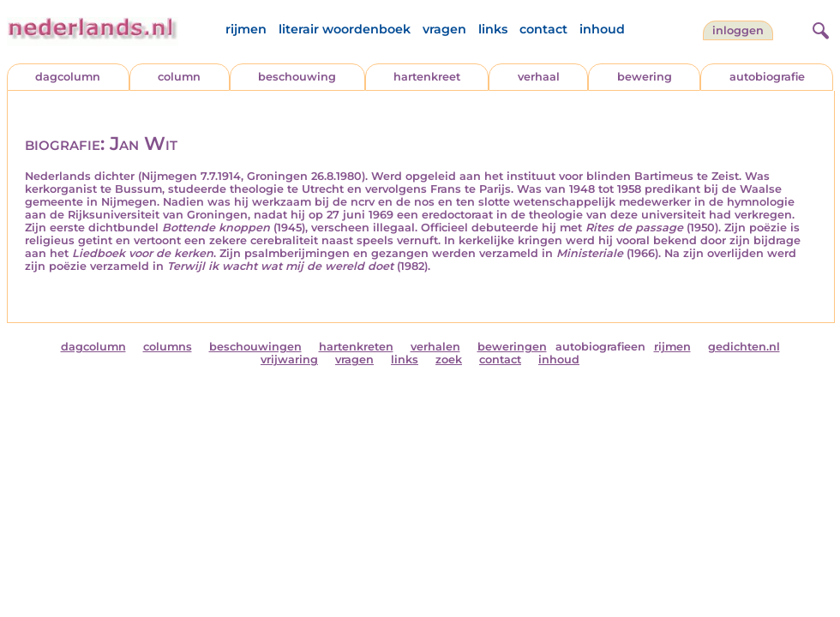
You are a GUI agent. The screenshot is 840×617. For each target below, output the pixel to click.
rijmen (246, 29)
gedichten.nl (744, 347)
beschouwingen (255, 347)
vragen (444, 29)
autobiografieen (600, 347)
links (493, 29)
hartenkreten (356, 347)
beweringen (512, 347)
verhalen (435, 347)
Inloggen (738, 30)
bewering (645, 77)
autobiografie (767, 77)
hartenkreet (427, 77)
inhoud (602, 29)
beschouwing (297, 77)
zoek (449, 359)
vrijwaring (289, 359)
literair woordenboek (345, 29)
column (179, 77)
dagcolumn (68, 77)
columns (168, 347)
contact (543, 29)
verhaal (539, 77)
